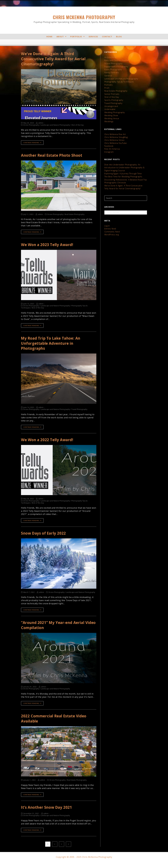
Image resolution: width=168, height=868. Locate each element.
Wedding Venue (111, 115)
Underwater (110, 106)
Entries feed (110, 222)
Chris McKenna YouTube (115, 139)
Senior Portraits (111, 92)
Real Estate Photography (115, 89)
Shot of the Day (111, 95)
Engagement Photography (116, 66)
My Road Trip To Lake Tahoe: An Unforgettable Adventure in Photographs (53, 346)
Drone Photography (113, 63)
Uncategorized (111, 103)
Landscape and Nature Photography (121, 77)
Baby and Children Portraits (117, 60)
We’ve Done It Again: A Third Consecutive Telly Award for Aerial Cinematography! (56, 59)
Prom (107, 86)
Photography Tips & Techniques (119, 80)
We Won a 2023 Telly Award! (49, 246)
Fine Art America (112, 144)
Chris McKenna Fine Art (115, 130)
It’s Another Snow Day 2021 (48, 813)
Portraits (108, 83)
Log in (107, 219)
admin (41, 124)
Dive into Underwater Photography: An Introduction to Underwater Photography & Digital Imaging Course (124, 162)
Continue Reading (32, 144)
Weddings (109, 118)
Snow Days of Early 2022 (45, 537)
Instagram (109, 147)
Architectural (110, 57)
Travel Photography (113, 100)
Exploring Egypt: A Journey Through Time (122, 168)
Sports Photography (113, 98)
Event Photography (113, 69)
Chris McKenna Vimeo (114, 136)
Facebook (109, 141)
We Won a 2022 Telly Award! (49, 443)
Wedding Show (111, 112)
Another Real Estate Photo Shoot (54, 157)
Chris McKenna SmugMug (116, 133)
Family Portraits (111, 72)
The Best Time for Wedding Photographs (123, 171)
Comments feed (112, 224)
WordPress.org (111, 227)
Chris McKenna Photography (84, 19)
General (108, 74)
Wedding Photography (114, 109)
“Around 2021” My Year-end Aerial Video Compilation (55, 630)
